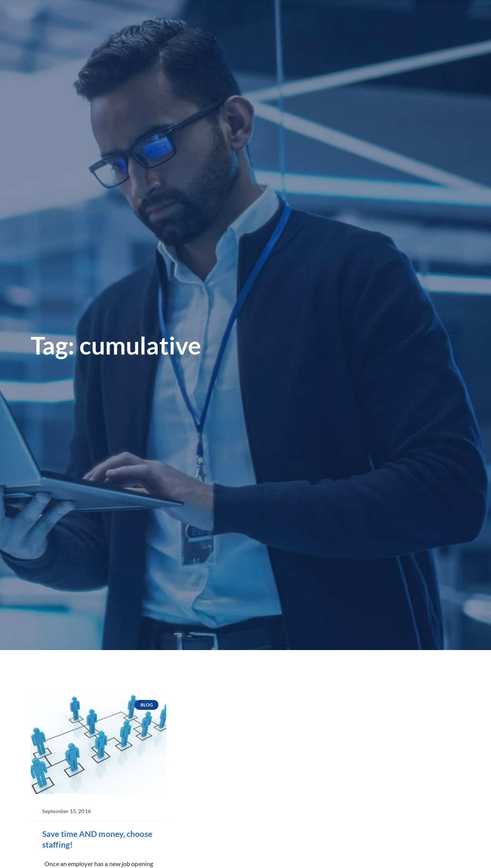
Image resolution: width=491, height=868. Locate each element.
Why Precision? (322, 25)
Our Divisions (261, 25)
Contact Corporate (391, 37)
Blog (415, 24)
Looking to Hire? (200, 25)
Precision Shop (379, 24)
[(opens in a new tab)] (387, 9)
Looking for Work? (131, 25)
